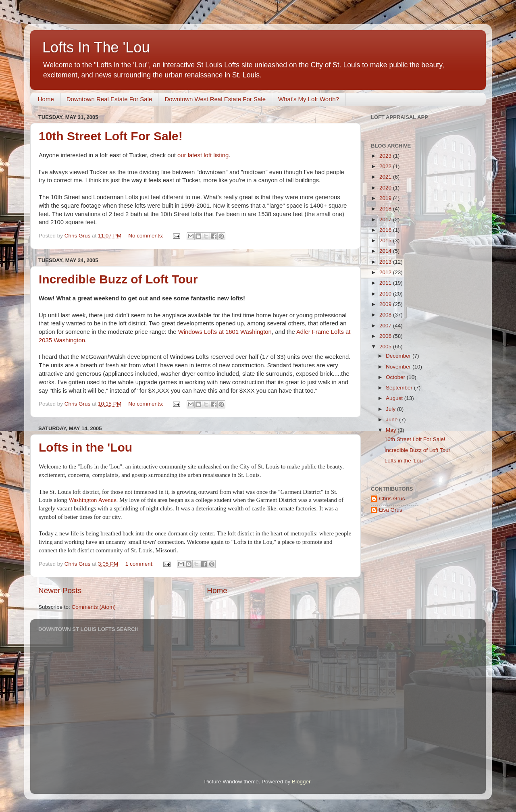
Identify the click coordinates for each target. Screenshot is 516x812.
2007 (386, 326)
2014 (386, 251)
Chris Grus (392, 499)
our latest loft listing (203, 155)
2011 (386, 283)
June (392, 420)
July (391, 409)
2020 (386, 188)
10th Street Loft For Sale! (111, 136)
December (399, 356)
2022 (386, 166)
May (392, 430)
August (395, 398)
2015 (386, 240)
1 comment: (140, 564)
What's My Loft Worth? (309, 99)
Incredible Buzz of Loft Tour (118, 279)
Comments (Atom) (94, 607)
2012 (386, 272)
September (400, 388)
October (396, 377)
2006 (386, 336)
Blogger (301, 782)
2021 (386, 177)
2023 (386, 156)
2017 (386, 220)
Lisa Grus (391, 510)
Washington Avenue (93, 500)
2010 (386, 294)
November (399, 367)
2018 (386, 209)
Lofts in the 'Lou (85, 447)
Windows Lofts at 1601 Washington (225, 332)
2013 (386, 262)
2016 (386, 230)
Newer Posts (60, 590)
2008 (386, 315)
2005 (386, 347)
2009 (386, 304)
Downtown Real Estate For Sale (109, 99)
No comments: (147, 236)
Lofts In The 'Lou (96, 47)
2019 (386, 198)
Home (46, 99)
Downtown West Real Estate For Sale (215, 99)
